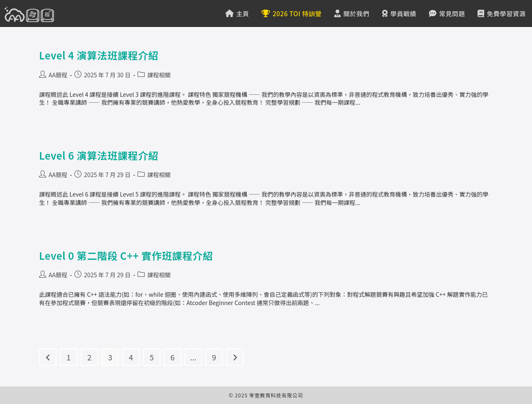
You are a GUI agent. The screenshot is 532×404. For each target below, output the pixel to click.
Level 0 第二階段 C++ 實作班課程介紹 (126, 255)
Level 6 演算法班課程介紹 (99, 155)
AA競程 (58, 75)
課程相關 (159, 75)
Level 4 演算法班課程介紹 (99, 55)
